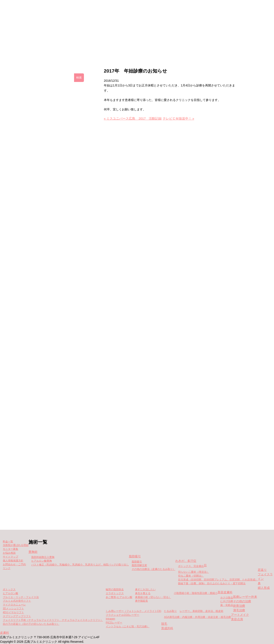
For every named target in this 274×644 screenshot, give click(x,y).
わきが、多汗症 (186, 561)
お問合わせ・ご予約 (14, 564)
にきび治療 (227, 601)
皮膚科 (4, 633)
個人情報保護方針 (13, 561)
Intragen (110, 619)
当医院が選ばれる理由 (16, 545)
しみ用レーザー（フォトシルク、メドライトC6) (133, 611)
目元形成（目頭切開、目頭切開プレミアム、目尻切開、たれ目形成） (218, 580)
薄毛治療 (239, 610)
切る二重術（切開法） (191, 576)
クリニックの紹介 (64, 49)
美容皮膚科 (225, 592)
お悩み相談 (9, 553)
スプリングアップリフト (17, 616)
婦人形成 (264, 588)
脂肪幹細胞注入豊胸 (43, 557)
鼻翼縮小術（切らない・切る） (153, 597)
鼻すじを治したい (145, 589)
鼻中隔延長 (141, 601)
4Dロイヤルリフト (13, 612)
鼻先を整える (143, 593)
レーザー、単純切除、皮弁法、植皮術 (201, 611)
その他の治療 (242, 601)
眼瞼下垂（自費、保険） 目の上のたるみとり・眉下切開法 (212, 583)
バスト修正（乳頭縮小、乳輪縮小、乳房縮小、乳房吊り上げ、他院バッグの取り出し (80, 565)
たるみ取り (170, 611)
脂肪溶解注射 (139, 565)
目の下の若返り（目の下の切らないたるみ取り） (31, 624)
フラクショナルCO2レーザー (122, 615)
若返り (262, 570)
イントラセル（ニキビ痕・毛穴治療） (128, 626)
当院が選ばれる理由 (208, 49)
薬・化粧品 (227, 605)
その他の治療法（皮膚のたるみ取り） (153, 569)
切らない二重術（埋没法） (194, 572)
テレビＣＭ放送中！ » (178, 119)
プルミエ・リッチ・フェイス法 (21, 597)
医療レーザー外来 (245, 597)
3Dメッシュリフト (13, 608)
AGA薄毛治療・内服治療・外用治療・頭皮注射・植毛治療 (197, 617)
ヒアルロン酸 (10, 593)
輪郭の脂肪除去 (115, 589)
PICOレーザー (114, 623)
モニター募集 (167, 49)
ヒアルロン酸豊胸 (42, 561)
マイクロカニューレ (14, 605)
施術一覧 (101, 49)
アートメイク (240, 615)
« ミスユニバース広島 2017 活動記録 (133, 119)
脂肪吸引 (135, 556)
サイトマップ (10, 557)
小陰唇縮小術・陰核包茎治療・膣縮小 (196, 593)
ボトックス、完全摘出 (191, 566)
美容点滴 (237, 619)
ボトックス (9, 589)
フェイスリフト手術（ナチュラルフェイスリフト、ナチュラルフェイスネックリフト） (53, 620)
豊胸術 (33, 552)
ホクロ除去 (227, 598)
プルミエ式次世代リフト (17, 601)
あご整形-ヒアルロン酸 (119, 597)
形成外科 (167, 628)
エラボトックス (115, 593)
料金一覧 (132, 49)
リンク (7, 568)
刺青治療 (239, 606)
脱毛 (164, 624)
